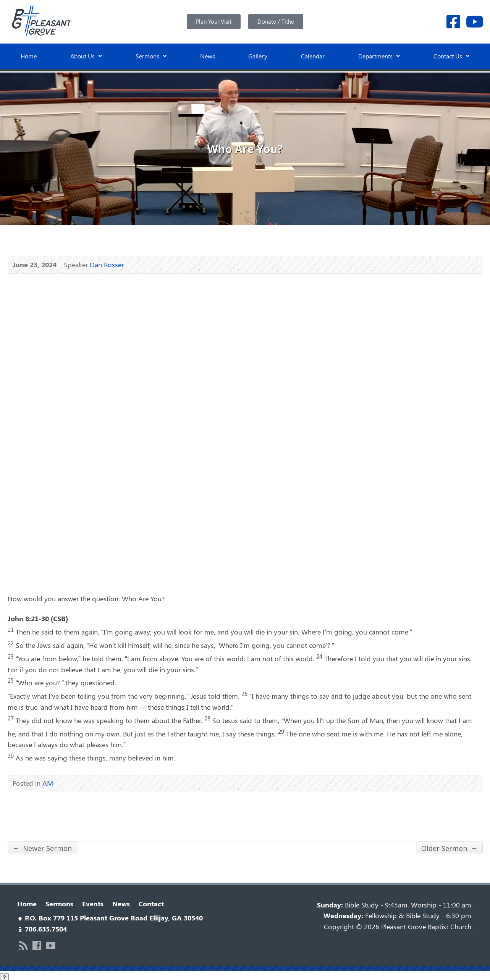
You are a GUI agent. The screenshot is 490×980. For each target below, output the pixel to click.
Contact (151, 902)
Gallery (258, 56)
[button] (86, 56)
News (208, 56)
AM (48, 781)
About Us (86, 56)
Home (29, 56)
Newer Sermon (42, 847)
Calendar (313, 56)
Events (93, 902)
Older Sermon (449, 847)
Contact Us (451, 56)
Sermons (151, 56)
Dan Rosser (107, 263)
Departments (379, 56)
